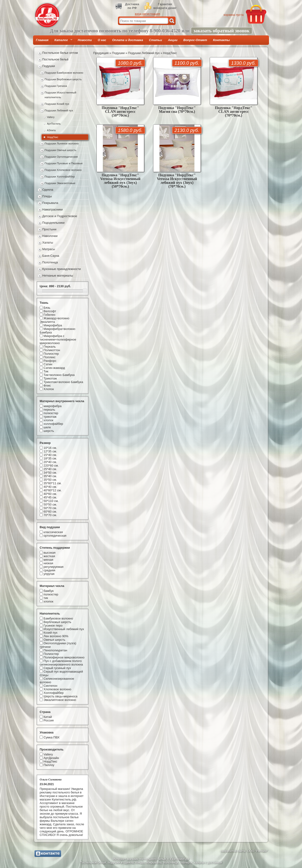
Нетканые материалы (58, 276)
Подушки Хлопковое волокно (63, 170)
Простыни (49, 229)
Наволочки (50, 236)
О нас (102, 40)
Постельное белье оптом (60, 53)
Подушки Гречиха (56, 86)
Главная (42, 40)
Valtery (51, 117)
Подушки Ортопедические (61, 157)
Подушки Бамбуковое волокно (64, 73)
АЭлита (51, 130)
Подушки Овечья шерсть (60, 150)
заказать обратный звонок (222, 31)
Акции (173, 40)
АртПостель (54, 124)
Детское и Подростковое (60, 216)
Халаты (48, 242)
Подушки (49, 66)
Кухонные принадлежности (61, 269)
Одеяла (48, 190)
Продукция (101, 53)
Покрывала (50, 203)
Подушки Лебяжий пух (59, 110)
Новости (85, 40)
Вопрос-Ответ (195, 40)
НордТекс (53, 137)
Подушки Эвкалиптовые (60, 183)
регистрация (151, 14)
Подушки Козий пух (57, 104)
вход (138, 14)
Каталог (62, 42)
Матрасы (49, 249)
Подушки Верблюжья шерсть (63, 79)
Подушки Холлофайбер (60, 176)
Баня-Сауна (51, 256)
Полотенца (50, 262)
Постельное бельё (55, 59)
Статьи (155, 40)
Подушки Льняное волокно (62, 143)
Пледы (47, 196)
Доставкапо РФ (132, 6)
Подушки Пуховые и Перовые (64, 163)
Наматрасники (52, 209)
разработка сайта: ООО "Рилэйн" (244, 851)
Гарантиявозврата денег (165, 6)
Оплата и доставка (128, 40)
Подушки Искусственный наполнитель (60, 95)
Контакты (221, 40)
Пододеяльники (53, 223)
